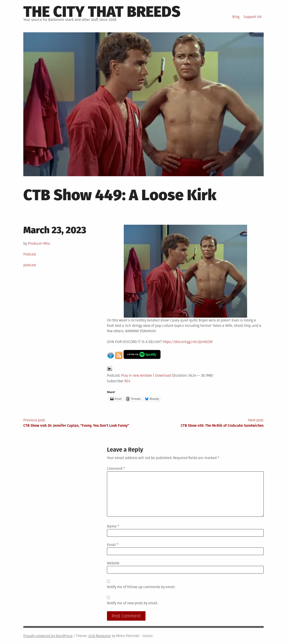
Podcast (30, 254)
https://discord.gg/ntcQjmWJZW (188, 342)
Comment (116, 469)
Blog (236, 17)
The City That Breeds (102, 12)
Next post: (204, 423)
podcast (30, 265)
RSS (127, 381)
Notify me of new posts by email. (133, 603)
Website (113, 563)
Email (113, 545)
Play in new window (136, 375)
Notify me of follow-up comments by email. (141, 587)
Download (163, 375)
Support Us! (253, 17)
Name (113, 526)
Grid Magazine (100, 636)
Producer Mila (39, 243)
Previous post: (83, 423)
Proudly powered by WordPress (48, 636)
